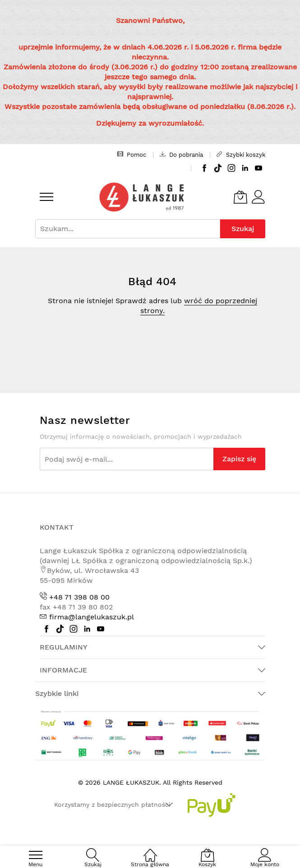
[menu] (46, 197)
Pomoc (132, 155)
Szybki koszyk (241, 155)
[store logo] (142, 197)
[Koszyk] (240, 197)
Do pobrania (181, 155)
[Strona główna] (150, 850)
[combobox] (128, 229)
